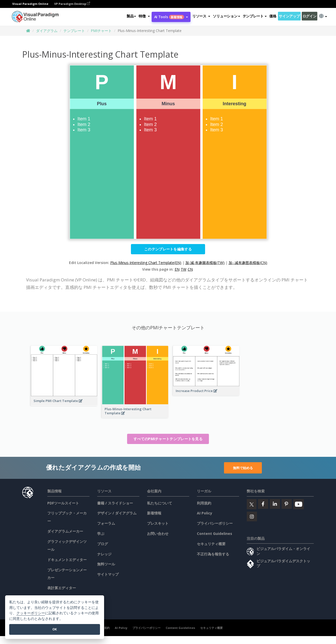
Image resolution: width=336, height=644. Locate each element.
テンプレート (74, 31)
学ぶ (101, 534)
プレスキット (158, 523)
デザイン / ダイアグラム (117, 513)
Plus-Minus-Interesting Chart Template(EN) (146, 263)
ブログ (103, 544)
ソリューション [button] (226, 16)
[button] (144, 16)
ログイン (310, 16)
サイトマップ (108, 574)
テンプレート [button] (255, 16)
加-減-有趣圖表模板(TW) (205, 263)
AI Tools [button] (171, 17)
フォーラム (106, 523)
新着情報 (154, 513)
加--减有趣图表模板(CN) (248, 263)
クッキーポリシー (31, 613)
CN (190, 269)
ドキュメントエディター (67, 560)
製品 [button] (131, 16)
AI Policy (205, 513)
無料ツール (106, 564)
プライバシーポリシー (215, 523)
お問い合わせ (158, 534)
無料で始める (243, 468)
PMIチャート (101, 31)
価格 (273, 16)
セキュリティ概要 (211, 544)
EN (177, 269)
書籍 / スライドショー (115, 503)
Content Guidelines (215, 534)
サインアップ (289, 16)
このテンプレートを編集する (168, 249)
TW (184, 269)
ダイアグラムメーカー (65, 531)
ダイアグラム (47, 31)
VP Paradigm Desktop (72, 4)
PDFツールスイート (63, 503)
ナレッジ (104, 554)
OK (55, 629)
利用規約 (204, 503)
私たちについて (160, 503)
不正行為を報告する (213, 554)
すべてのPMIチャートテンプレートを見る (168, 439)
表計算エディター (62, 588)
